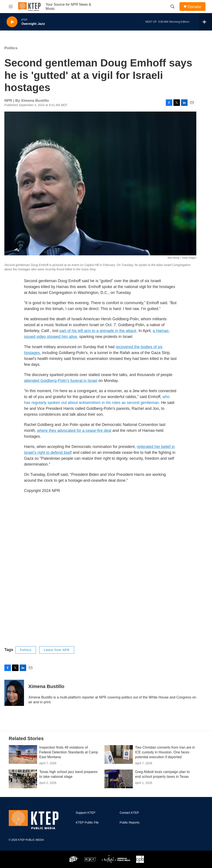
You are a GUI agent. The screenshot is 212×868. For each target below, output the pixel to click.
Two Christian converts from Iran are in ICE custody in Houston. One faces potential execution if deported (165, 752)
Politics (11, 48)
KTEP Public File (87, 823)
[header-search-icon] (173, 7)
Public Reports (129, 823)
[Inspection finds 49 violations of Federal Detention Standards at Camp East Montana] (23, 754)
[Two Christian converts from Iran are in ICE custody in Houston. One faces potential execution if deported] (119, 754)
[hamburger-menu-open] (11, 7)
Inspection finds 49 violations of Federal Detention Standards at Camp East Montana (69, 752)
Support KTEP (86, 813)
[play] (12, 22)
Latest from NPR (57, 650)
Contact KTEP (129, 813)
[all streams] (206, 22)
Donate (194, 7)
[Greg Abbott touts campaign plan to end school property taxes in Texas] (119, 779)
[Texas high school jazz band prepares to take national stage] (23, 779)
